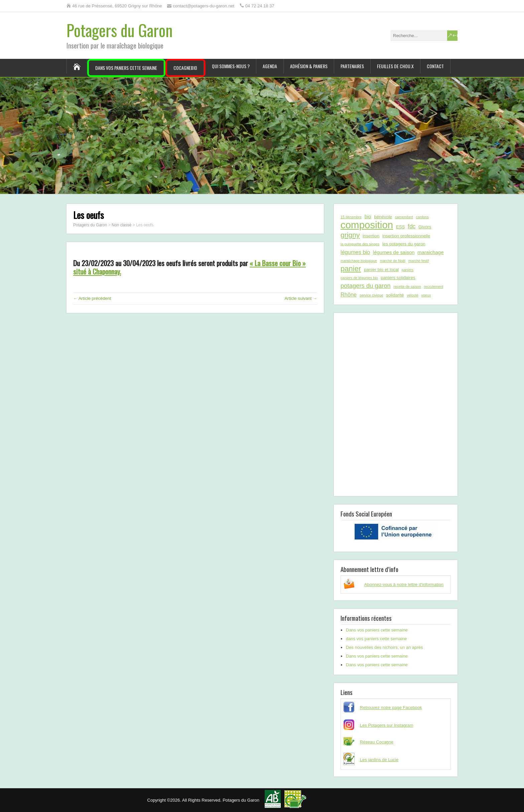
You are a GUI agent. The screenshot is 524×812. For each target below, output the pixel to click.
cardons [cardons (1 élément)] (422, 217)
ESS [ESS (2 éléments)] (401, 227)
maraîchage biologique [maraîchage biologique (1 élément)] (359, 261)
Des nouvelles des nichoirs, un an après (384, 647)
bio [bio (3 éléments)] (368, 216)
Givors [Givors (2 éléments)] (425, 227)
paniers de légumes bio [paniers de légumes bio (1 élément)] (359, 278)
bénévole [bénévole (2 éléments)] (383, 217)
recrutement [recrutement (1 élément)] (433, 286)
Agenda (270, 66)
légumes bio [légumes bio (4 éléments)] (355, 252)
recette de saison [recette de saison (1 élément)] (407, 286)
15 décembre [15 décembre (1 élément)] (351, 217)
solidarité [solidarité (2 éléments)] (395, 295)
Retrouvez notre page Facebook (391, 708)
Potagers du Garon (120, 30)
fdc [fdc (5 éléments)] (412, 226)
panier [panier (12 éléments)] (351, 269)
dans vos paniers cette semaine (376, 639)
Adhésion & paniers (309, 66)
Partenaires (352, 66)
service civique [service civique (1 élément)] (371, 295)
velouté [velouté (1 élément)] (413, 295)
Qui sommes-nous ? (231, 66)
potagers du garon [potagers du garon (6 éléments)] (366, 286)
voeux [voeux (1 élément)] (426, 295)
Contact (435, 66)
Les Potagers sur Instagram (387, 725)
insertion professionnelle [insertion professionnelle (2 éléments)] (406, 236)
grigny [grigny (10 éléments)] (350, 235)
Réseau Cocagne (377, 742)
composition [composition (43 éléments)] (367, 225)
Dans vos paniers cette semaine (126, 68)
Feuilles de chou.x (395, 66)
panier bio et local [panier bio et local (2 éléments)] (381, 270)
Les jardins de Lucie (379, 760)
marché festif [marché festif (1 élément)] (419, 261)
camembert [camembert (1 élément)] (404, 217)
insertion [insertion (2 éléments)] (371, 236)
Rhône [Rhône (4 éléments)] (349, 295)
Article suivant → (301, 298)
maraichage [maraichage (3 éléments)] (430, 252)
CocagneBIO (185, 68)
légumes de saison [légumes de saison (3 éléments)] (394, 252)
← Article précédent (92, 298)
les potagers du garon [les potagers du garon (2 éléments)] (404, 244)
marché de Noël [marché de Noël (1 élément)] (393, 261)
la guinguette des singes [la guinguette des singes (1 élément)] (360, 244)
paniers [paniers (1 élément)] (408, 270)
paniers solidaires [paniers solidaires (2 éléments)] (398, 278)
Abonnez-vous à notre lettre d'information (404, 585)
